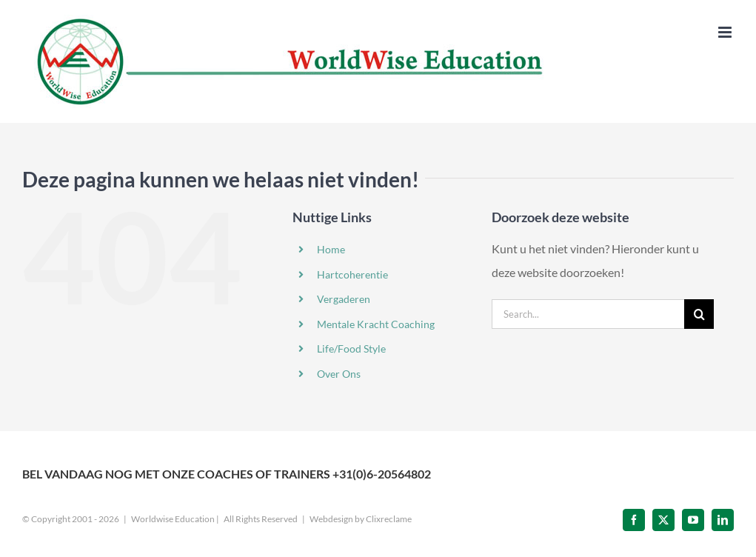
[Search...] (588, 314)
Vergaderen (344, 299)
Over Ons (339, 374)
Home (331, 249)
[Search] (699, 314)
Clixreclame (389, 519)
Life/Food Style (351, 348)
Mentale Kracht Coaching (376, 324)
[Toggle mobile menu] (726, 32)
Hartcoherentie (352, 274)
